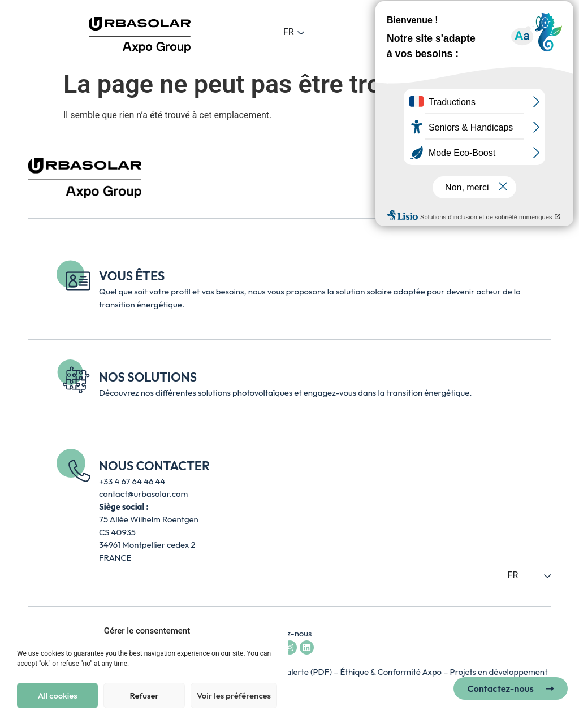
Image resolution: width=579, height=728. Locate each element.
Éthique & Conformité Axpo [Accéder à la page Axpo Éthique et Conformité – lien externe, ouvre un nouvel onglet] (392, 672)
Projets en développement (499, 672)
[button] (418, 32)
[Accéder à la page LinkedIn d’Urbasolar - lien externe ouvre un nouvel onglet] (307, 647)
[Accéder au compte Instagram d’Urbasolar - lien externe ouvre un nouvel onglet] (290, 647)
